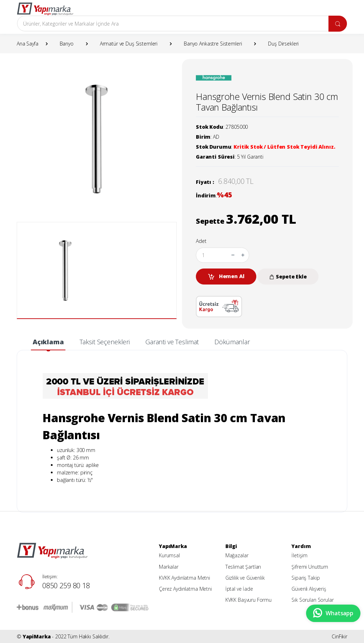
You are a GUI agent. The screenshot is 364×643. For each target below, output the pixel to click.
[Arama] (173, 23)
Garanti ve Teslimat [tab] (172, 342)
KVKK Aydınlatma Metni (184, 578)
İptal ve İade (239, 589)
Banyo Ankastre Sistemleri (213, 44)
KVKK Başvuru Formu (248, 600)
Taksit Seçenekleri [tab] (105, 342)
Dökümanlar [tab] (232, 342)
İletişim (299, 555)
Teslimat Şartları (243, 567)
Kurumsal (169, 555)
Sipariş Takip (306, 578)
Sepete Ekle (288, 277)
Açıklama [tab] (48, 342)
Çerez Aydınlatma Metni (185, 589)
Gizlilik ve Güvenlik (245, 578)
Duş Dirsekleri (283, 44)
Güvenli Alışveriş (309, 589)
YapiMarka (37, 636)
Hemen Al (226, 277)
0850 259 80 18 (66, 586)
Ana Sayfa (28, 44)
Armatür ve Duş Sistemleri (129, 44)
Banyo (67, 44)
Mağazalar (237, 555)
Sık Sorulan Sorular (312, 600)
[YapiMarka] (45, 9)
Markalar (169, 567)
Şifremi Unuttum (310, 567)
